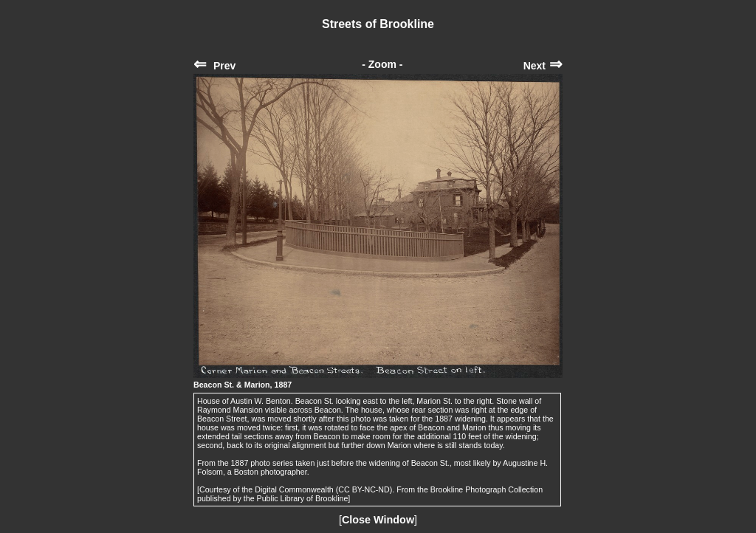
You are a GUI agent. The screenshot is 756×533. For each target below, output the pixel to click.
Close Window (378, 520)
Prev (214, 66)
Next (543, 66)
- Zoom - (382, 64)
